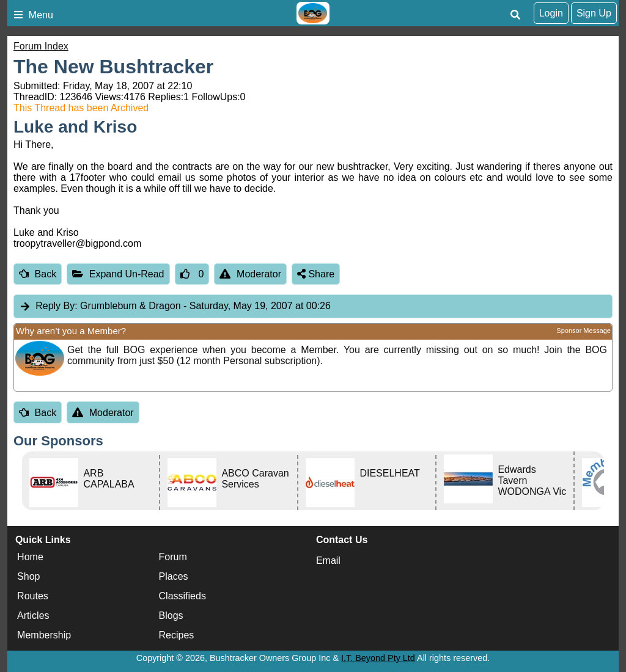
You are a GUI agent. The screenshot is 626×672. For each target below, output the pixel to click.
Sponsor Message (584, 331)
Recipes (177, 636)
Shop (28, 577)
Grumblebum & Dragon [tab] (175, 306)
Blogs (171, 616)
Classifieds (182, 597)
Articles (33, 616)
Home (30, 557)
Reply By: (56, 306)
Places (174, 577)
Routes (33, 597)
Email (328, 561)
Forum (173, 557)
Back (38, 274)
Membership (44, 636)
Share (316, 274)
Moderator (250, 274)
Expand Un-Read (118, 274)
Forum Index (41, 46)
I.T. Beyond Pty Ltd (378, 658)
